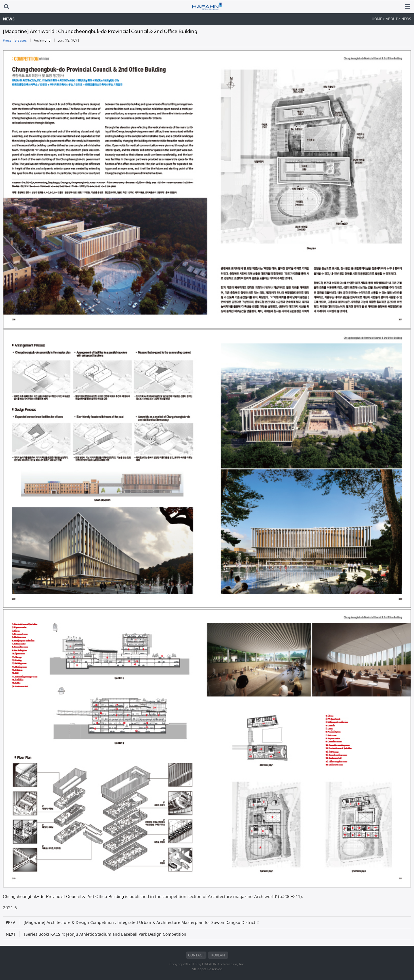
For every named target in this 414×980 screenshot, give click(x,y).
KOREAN (218, 955)
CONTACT (196, 955)
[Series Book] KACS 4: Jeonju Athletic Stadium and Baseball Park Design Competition (96, 934)
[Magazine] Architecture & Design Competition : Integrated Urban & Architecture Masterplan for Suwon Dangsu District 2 (132, 922)
